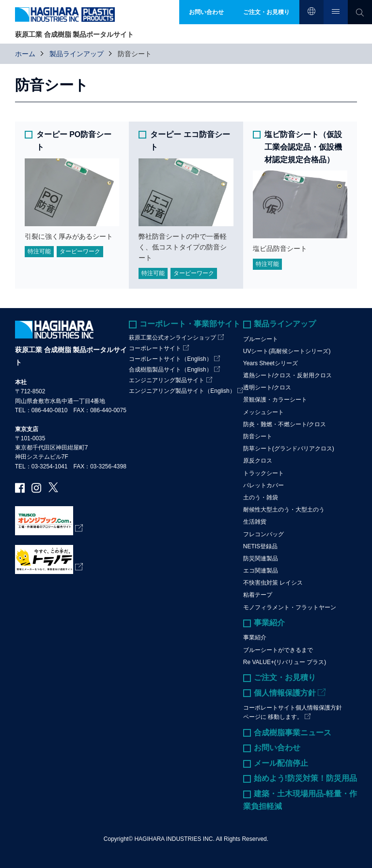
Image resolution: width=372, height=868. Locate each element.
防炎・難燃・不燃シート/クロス (285, 424)
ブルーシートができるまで (278, 650)
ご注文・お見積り (285, 677)
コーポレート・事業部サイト (190, 324)
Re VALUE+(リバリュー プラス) (285, 662)
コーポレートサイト (155, 348)
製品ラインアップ (77, 54)
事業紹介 (269, 623)
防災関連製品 (261, 558)
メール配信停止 (281, 763)
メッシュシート (263, 412)
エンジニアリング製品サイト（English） (182, 391)
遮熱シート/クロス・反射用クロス (287, 375)
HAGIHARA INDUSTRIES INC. (174, 839)
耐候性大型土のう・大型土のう (284, 510)
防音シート (258, 436)
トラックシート (263, 473)
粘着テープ (258, 595)
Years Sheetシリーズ (271, 363)
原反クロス (258, 461)
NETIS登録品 (260, 546)
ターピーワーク (80, 251)
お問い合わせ (277, 748)
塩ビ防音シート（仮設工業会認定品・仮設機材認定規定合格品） (303, 147)
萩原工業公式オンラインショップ (172, 338)
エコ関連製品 (261, 571)
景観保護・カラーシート (275, 400)
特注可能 (39, 251)
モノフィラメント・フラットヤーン (290, 607)
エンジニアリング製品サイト (167, 380)
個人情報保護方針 (285, 693)
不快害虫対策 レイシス (273, 583)
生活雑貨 (255, 522)
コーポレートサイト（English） (170, 359)
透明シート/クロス (267, 387)
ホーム (25, 54)
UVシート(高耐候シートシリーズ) (287, 351)
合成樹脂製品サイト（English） (170, 370)
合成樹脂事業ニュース (293, 733)
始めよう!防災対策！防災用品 (305, 778)
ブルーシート (261, 339)
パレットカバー (263, 485)
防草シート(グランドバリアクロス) (289, 449)
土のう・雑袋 (261, 497)
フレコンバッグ (263, 534)
